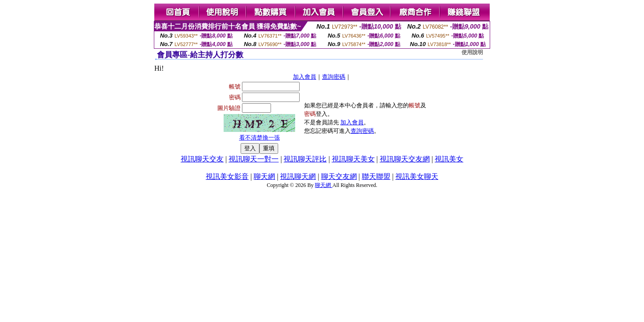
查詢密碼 (334, 77)
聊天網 (264, 176)
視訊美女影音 (227, 176)
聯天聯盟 (376, 176)
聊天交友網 (339, 176)
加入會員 (305, 77)
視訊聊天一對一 (254, 159)
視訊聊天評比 (305, 159)
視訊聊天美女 (353, 159)
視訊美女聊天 (417, 176)
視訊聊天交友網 (405, 159)
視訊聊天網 (298, 176)
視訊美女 (449, 159)
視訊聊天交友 (202, 159)
